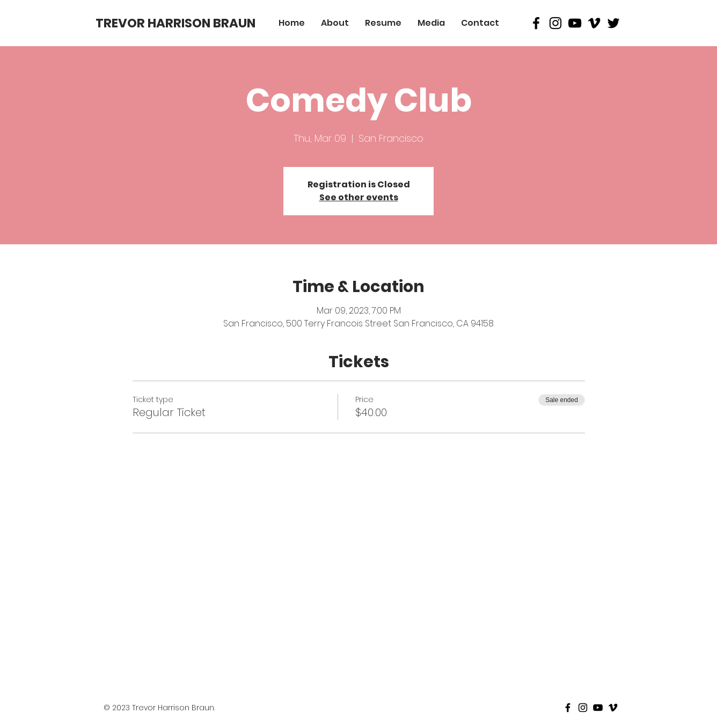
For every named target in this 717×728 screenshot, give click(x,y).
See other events (359, 197)
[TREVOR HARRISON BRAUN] (175, 23)
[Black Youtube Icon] (575, 23)
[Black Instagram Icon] (555, 23)
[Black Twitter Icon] (613, 23)
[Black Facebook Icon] (536, 23)
